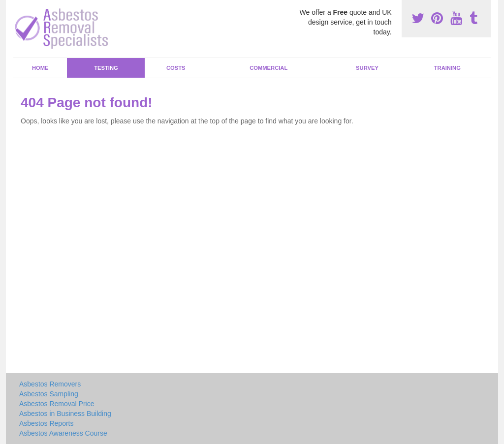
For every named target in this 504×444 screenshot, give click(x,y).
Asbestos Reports (47, 423)
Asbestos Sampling (49, 394)
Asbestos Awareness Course (63, 433)
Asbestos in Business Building (65, 414)
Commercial (268, 68)
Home (40, 68)
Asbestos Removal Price (57, 404)
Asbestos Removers (50, 384)
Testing (106, 68)
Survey (367, 68)
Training (447, 68)
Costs (176, 68)
